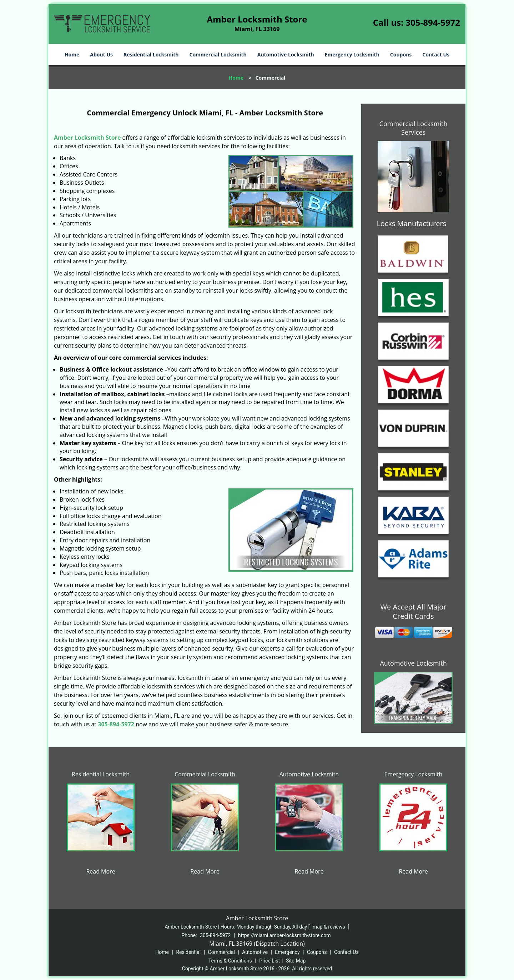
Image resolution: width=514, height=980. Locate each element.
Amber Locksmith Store (87, 138)
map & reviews (329, 927)
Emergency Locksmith (352, 54)
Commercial (221, 952)
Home (72, 54)
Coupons (401, 54)
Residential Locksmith (151, 54)
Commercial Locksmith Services (414, 128)
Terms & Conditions (230, 961)
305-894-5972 (433, 22)
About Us (101, 54)
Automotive (255, 952)
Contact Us (436, 54)
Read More (100, 871)
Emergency (287, 952)
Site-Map (296, 961)
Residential (188, 952)
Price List (269, 961)
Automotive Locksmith (286, 54)
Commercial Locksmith (218, 54)
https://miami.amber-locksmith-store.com (284, 935)
